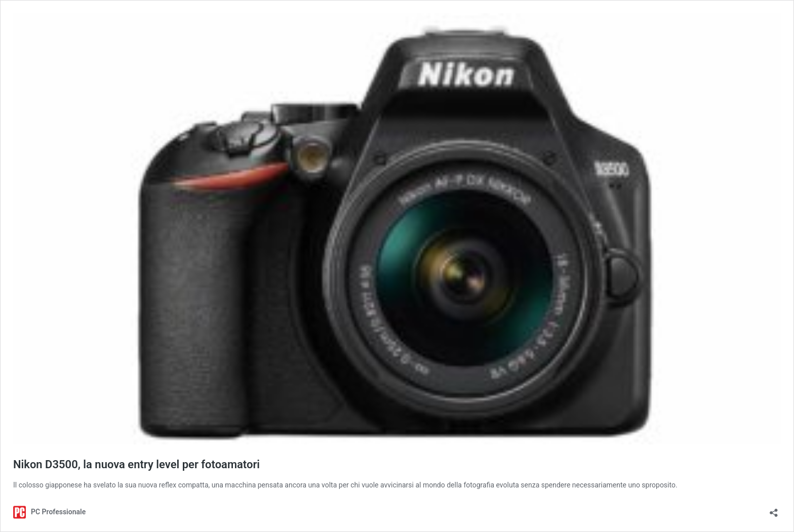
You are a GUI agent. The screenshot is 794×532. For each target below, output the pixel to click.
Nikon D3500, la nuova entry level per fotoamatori (136, 464)
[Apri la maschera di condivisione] (774, 509)
